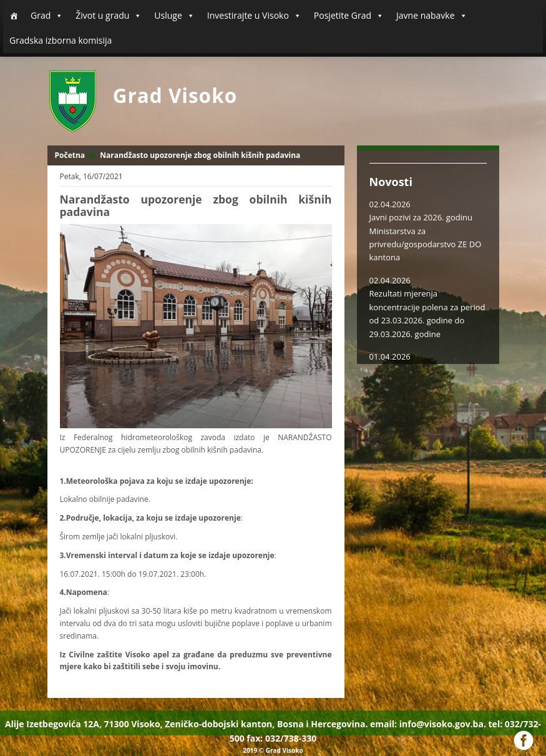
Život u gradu (109, 16)
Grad (47, 16)
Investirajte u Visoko (254, 16)
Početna (70, 155)
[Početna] (14, 16)
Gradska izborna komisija (61, 40)
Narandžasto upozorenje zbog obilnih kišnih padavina (200, 155)
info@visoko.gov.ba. (443, 724)
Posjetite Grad (349, 16)
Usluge (174, 16)
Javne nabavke (432, 16)
